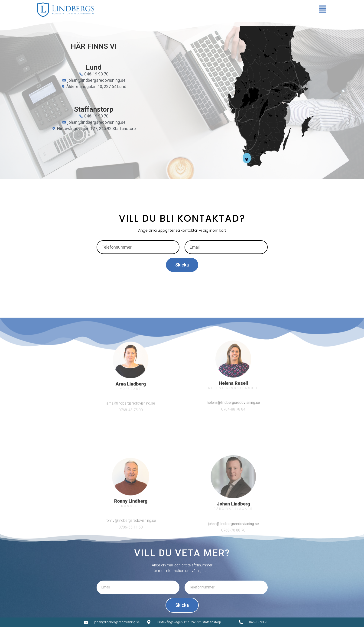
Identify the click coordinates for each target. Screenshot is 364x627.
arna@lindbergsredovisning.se (131, 483)
